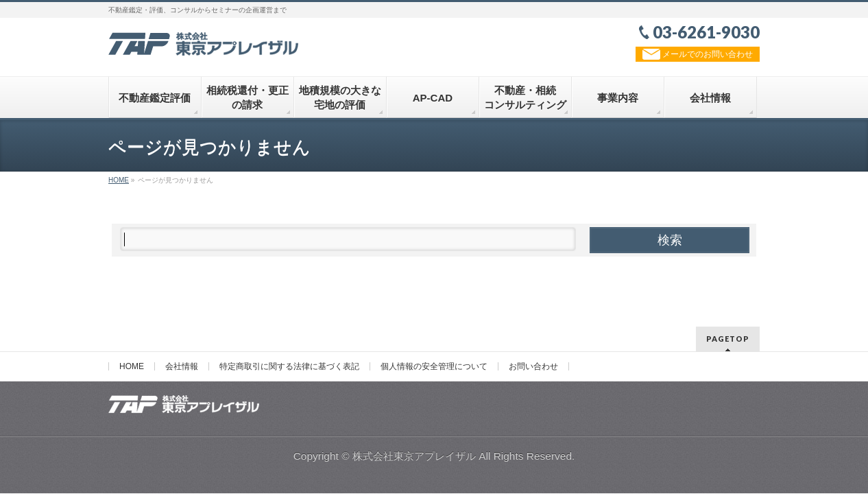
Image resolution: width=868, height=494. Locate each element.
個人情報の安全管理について (434, 366)
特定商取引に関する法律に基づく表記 (289, 366)
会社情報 (182, 366)
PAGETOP (728, 339)
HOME (132, 366)
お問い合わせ (533, 366)
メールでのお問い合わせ (698, 54)
